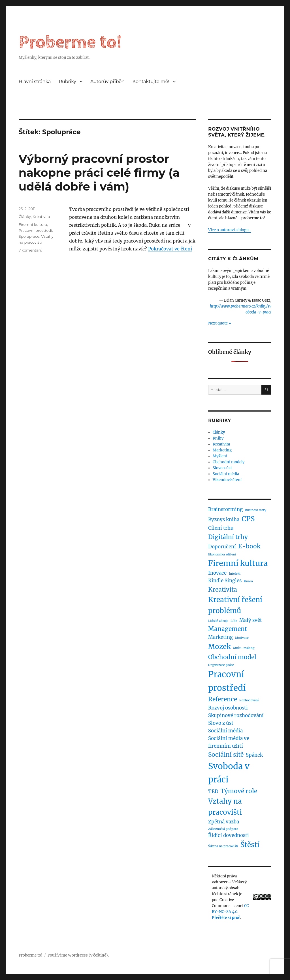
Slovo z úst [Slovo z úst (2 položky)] (221, 723)
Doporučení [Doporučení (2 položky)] (222, 547)
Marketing (222, 450)
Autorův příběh (107, 82)
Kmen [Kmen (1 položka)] (248, 581)
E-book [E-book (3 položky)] (249, 546)
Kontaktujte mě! (151, 82)
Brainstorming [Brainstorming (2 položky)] (225, 509)
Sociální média (226, 474)
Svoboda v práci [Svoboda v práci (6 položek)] (229, 773)
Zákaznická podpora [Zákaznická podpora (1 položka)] (223, 829)
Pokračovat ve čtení (170, 249)
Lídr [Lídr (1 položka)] (234, 621)
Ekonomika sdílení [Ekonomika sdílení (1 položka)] (222, 554)
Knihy (218, 438)
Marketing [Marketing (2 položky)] (220, 637)
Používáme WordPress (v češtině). (78, 955)
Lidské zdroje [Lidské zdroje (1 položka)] (218, 621)
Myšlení (220, 456)
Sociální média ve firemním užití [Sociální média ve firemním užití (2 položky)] (229, 742)
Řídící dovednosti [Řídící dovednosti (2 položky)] (229, 835)
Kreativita (41, 217)
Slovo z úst (222, 468)
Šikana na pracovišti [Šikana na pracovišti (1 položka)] (223, 846)
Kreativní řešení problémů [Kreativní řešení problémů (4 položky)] (235, 605)
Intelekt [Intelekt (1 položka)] (235, 574)
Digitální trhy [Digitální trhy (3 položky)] (228, 537)
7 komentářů (31, 250)
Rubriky (67, 82)
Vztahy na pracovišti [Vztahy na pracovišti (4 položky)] (225, 807)
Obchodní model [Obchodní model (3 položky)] (232, 657)
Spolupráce (29, 236)
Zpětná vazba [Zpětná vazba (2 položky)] (224, 822)
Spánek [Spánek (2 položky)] (254, 755)
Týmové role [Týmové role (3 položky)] (239, 791)
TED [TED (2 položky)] (213, 791)
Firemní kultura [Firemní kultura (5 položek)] (238, 563)
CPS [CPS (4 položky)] (248, 519)
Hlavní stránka (35, 82)
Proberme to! (70, 42)
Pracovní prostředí (35, 230)
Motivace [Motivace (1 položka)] (242, 638)
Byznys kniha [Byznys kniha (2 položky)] (224, 520)
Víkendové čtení (227, 480)
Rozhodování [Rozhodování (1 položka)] (249, 700)
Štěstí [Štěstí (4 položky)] (250, 845)
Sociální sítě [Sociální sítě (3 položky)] (226, 755)
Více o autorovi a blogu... (230, 230)
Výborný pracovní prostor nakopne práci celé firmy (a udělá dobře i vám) (99, 173)
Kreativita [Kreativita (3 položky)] (223, 589)
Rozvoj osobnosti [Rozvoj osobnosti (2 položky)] (228, 708)
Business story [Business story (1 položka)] (256, 510)
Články (25, 217)
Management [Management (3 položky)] (228, 629)
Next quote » (220, 323)
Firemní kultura (33, 224)
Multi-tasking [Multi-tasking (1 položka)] (244, 648)
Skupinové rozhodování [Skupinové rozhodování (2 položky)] (236, 715)
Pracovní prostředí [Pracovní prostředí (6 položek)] (227, 681)
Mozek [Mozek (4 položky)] (219, 647)
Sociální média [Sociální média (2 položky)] (225, 731)
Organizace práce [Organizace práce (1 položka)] (221, 665)
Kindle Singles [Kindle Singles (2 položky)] (225, 581)
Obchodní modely (229, 462)
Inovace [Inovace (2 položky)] (217, 573)
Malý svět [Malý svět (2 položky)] (251, 620)
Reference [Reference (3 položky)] (223, 699)
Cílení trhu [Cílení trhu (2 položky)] (221, 528)
